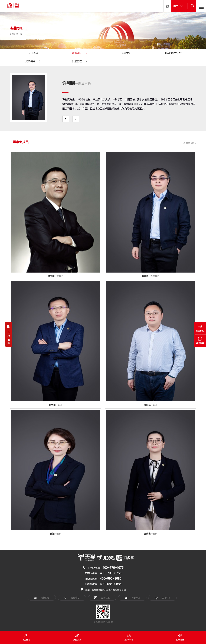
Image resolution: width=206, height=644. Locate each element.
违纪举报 (162, 598)
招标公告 (42, 598)
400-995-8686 (111, 579)
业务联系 (102, 598)
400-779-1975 (113, 568)
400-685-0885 (111, 584)
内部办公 (132, 598)
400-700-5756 (111, 573)
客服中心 (72, 598)
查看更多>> (190, 143)
